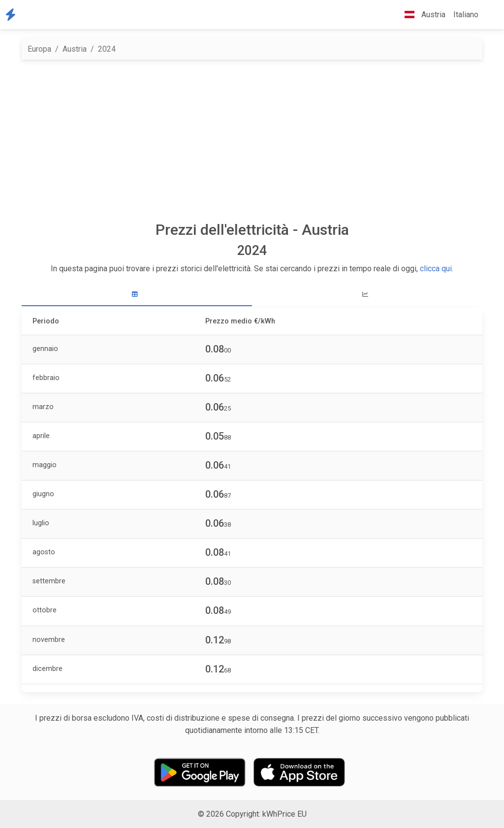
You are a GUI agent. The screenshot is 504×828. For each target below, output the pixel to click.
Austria (75, 49)
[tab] (137, 295)
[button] (490, 15)
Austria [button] (421, 15)
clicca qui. (437, 269)
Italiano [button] (466, 15)
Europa (39, 49)
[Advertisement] (252, 140)
